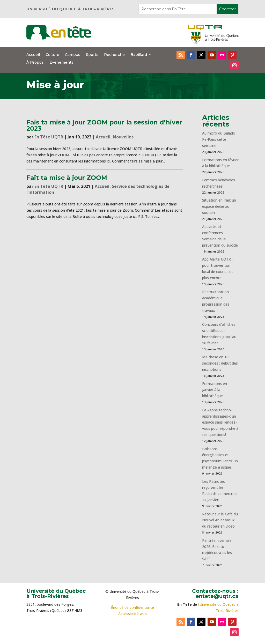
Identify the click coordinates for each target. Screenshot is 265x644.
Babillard (139, 55)
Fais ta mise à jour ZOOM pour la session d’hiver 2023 (104, 125)
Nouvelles (123, 137)
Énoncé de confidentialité (132, 607)
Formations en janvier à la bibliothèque (215, 390)
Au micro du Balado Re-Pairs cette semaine (219, 139)
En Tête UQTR (49, 137)
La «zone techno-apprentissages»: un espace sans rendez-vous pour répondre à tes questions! (220, 422)
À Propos (35, 63)
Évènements (61, 63)
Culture (52, 55)
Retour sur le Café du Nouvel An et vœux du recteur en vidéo (220, 520)
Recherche (114, 55)
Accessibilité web (132, 614)
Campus (73, 55)
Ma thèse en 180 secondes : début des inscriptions (220, 363)
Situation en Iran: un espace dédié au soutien (219, 206)
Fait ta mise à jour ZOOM (67, 178)
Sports (92, 55)
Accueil (33, 55)
